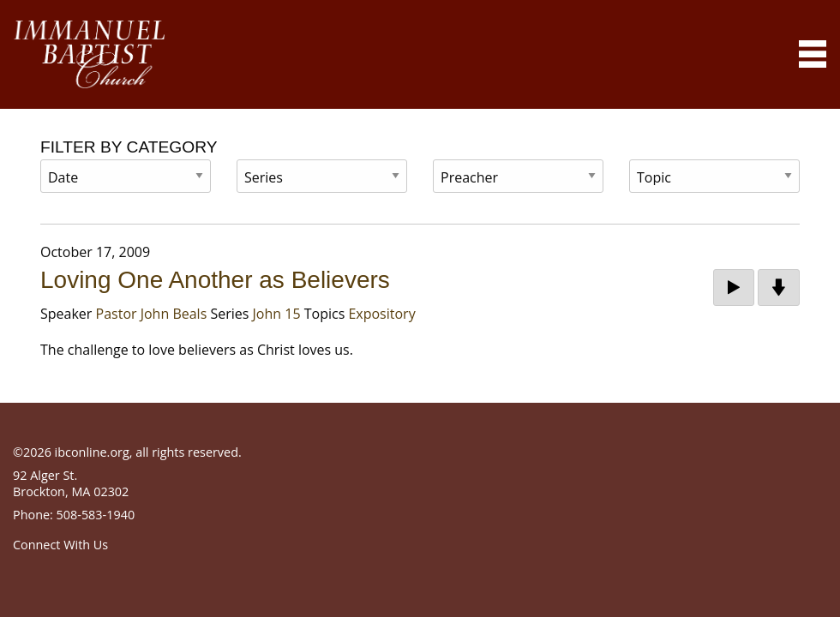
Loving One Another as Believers (215, 280)
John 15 (277, 314)
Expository (381, 314)
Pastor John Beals (152, 314)
